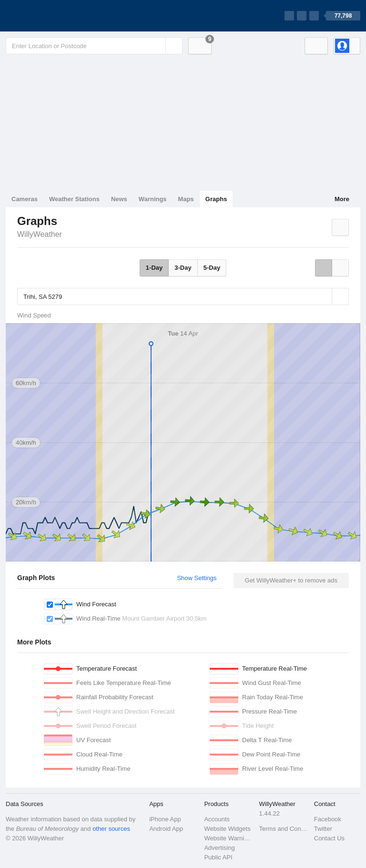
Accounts (217, 819)
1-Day (154, 268)
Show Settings (197, 578)
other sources (111, 829)
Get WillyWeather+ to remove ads (291, 580)
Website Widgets (227, 829)
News (119, 199)
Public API (218, 857)
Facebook (328, 819)
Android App (166, 829)
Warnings (153, 199)
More (342, 199)
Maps (186, 199)
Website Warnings (229, 838)
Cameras (25, 199)
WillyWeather (40, 234)
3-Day (183, 268)
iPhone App (165, 819)
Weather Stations (74, 199)
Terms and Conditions (284, 829)
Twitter (323, 829)
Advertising (219, 848)
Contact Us (329, 838)
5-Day (212, 268)
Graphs (216, 199)
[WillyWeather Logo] (51, 16)
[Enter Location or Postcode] (94, 46)
